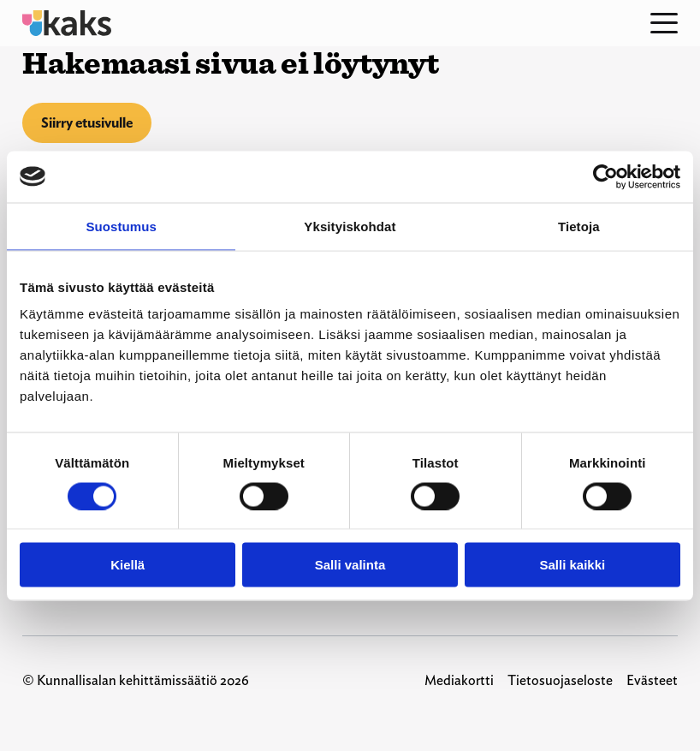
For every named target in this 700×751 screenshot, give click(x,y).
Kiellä (128, 565)
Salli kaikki (572, 565)
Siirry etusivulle (87, 123)
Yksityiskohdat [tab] (350, 226)
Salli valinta (350, 565)
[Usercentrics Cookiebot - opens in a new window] (605, 176)
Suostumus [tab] (121, 226)
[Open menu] (664, 23)
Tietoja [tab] (579, 226)
